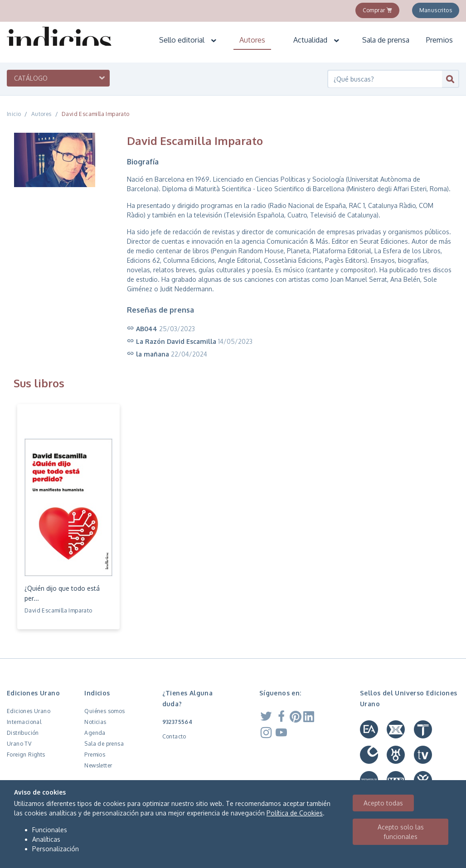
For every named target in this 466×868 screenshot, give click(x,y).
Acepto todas (383, 803)
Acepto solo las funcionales (401, 832)
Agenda (95, 733)
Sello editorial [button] (188, 40)
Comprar (378, 10)
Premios (439, 40)
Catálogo (31, 78)
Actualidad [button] (317, 40)
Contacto (174, 736)
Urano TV (19, 744)
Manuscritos (436, 10)
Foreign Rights (26, 755)
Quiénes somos (104, 711)
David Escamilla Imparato (96, 114)
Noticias (95, 722)
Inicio (14, 114)
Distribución (23, 733)
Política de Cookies (295, 813)
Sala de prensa (386, 40)
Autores (252, 40)
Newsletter (98, 765)
